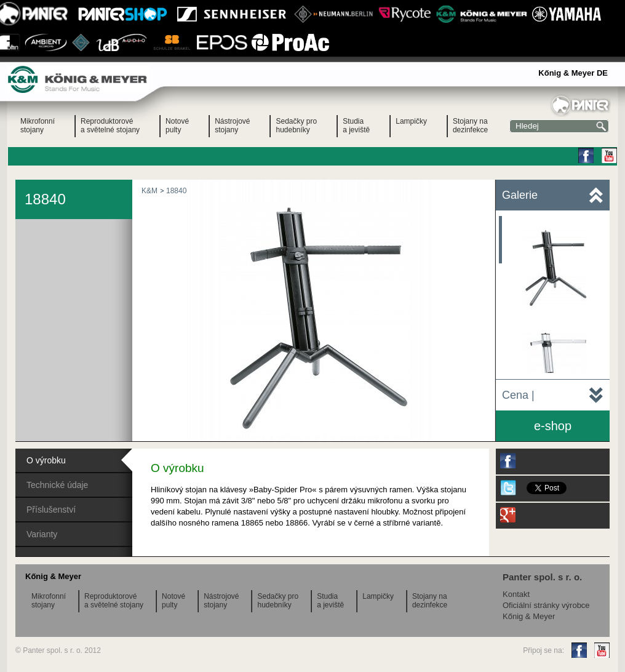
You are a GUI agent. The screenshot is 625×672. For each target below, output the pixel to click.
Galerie (520, 195)
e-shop (553, 426)
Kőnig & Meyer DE (573, 73)
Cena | (518, 395)
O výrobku (46, 460)
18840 (176, 191)
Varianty (42, 534)
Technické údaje (57, 485)
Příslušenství (51, 510)
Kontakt (516, 594)
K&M (149, 191)
